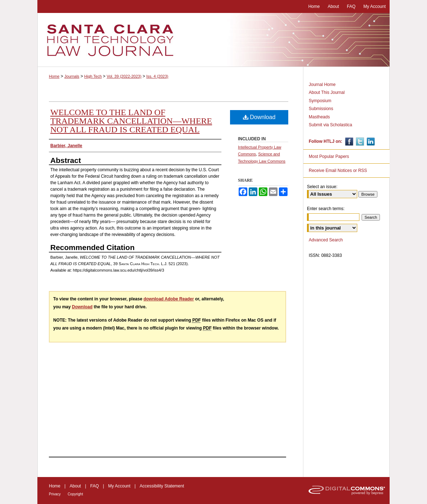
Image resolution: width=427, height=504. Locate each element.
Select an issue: (322, 187)
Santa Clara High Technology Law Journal (213, 40)
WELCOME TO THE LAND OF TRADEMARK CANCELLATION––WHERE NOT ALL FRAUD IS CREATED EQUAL (131, 121)
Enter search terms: (326, 209)
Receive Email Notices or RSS (338, 171)
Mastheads (319, 117)
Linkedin (370, 142)
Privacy (55, 494)
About (75, 486)
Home (54, 76)
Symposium (320, 101)
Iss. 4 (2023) (157, 76)
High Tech (93, 76)
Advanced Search (326, 240)
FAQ (95, 486)
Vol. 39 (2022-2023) (124, 76)
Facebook (348, 142)
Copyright (75, 494)
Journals (72, 76)
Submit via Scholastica (330, 125)
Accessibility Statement (162, 486)
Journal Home (322, 85)
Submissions (321, 109)
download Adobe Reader (169, 299)
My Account (119, 486)
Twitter (359, 142)
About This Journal (327, 92)
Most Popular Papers (329, 156)
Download (259, 117)
